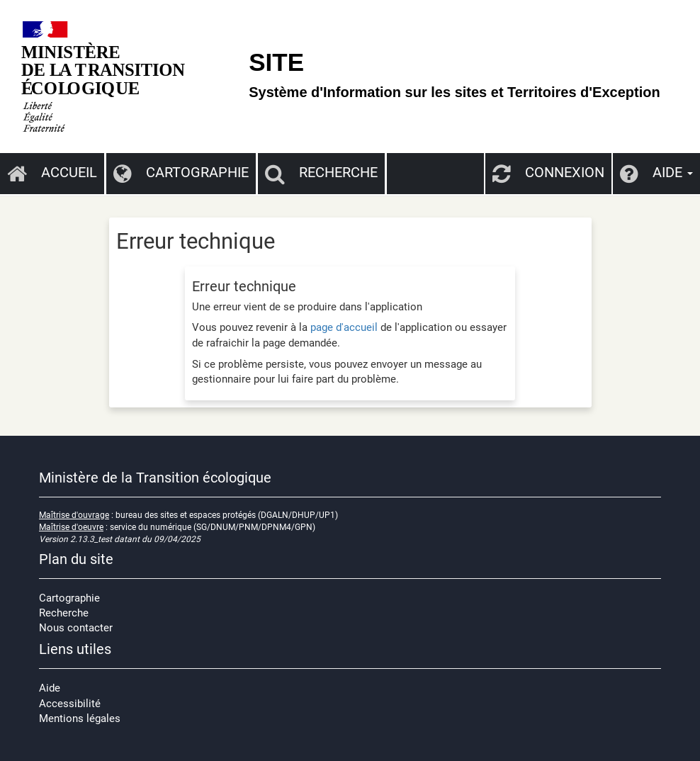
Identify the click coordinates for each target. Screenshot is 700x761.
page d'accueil (344, 327)
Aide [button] (656, 172)
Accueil (52, 172)
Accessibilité (70, 704)
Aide (50, 688)
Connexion (548, 172)
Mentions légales (80, 718)
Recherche (321, 172)
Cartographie (181, 172)
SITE (276, 62)
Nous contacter (76, 628)
